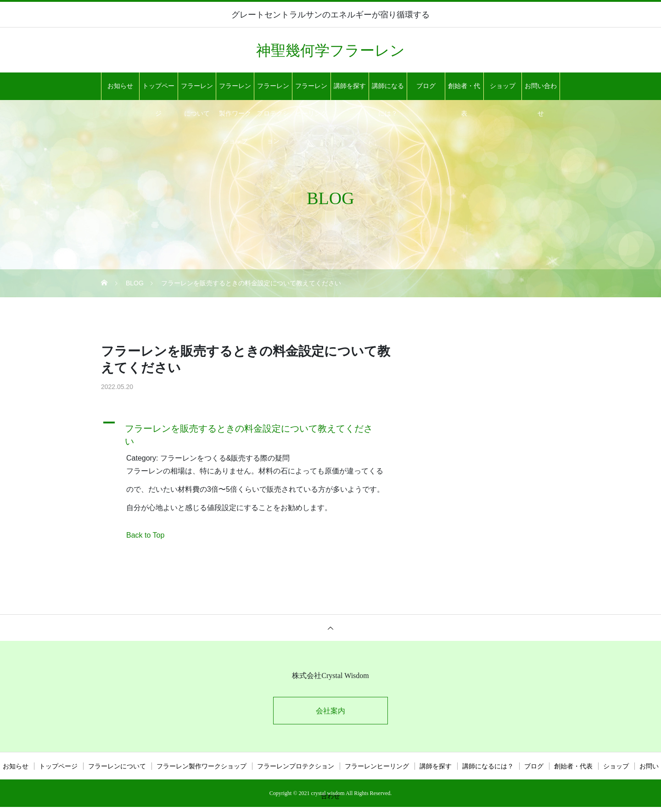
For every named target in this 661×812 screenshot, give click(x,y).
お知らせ (120, 86)
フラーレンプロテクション (273, 91)
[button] (250, 433)
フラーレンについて (197, 91)
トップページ (158, 91)
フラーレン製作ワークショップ (235, 91)
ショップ (503, 86)
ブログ (426, 86)
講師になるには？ (388, 91)
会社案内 (330, 711)
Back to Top (145, 535)
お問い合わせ (541, 91)
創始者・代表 (464, 91)
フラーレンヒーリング (311, 91)
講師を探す (350, 86)
